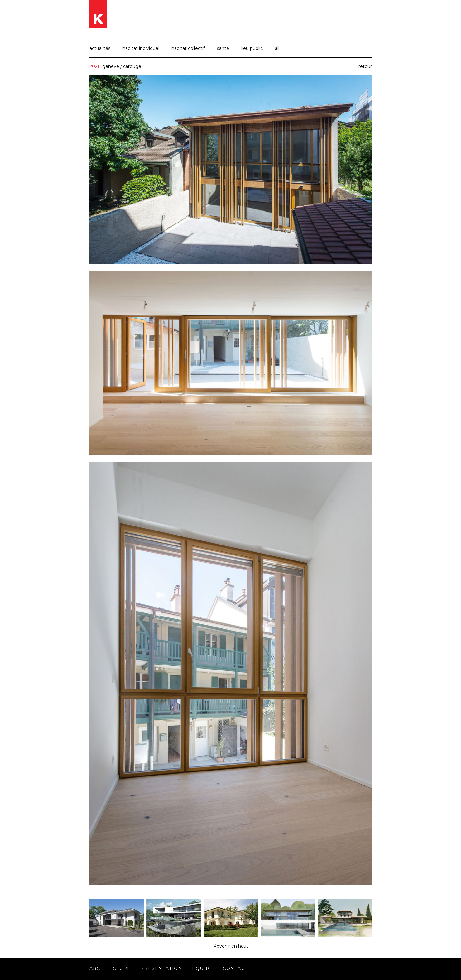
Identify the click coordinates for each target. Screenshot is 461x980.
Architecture (110, 968)
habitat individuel (141, 48)
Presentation (161, 968)
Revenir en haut (231, 946)
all (277, 48)
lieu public (252, 48)
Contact (235, 968)
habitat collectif (188, 48)
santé (223, 48)
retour (365, 66)
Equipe (202, 968)
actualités (100, 48)
